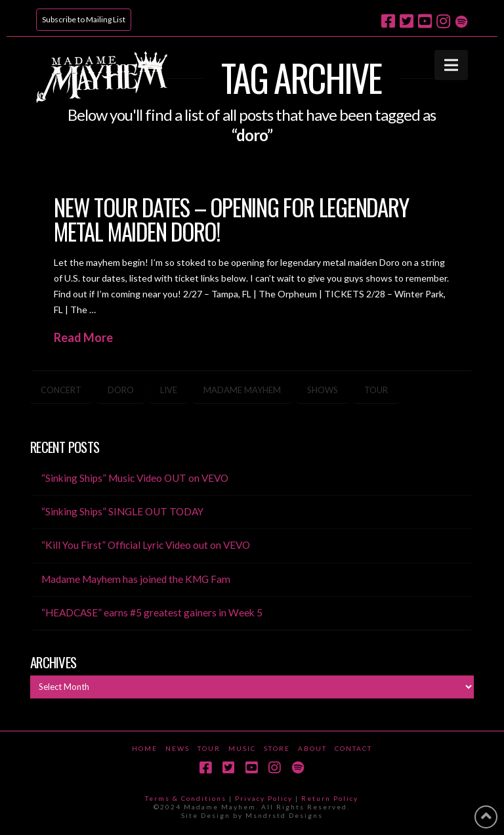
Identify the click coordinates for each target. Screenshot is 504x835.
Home (145, 748)
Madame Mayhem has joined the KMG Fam (136, 579)
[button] (451, 65)
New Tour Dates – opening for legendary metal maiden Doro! (231, 219)
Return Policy (330, 798)
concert (61, 390)
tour (376, 390)
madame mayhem (242, 390)
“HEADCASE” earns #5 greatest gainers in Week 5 (152, 612)
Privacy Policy (264, 798)
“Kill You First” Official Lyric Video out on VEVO (146, 545)
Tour (209, 748)
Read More (83, 337)
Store (277, 748)
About (312, 748)
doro (121, 390)
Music (242, 748)
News (178, 748)
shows (323, 390)
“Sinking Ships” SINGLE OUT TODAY (122, 511)
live (169, 390)
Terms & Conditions (186, 798)
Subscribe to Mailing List (84, 19)
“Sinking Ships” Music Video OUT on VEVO (135, 478)
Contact (353, 748)
